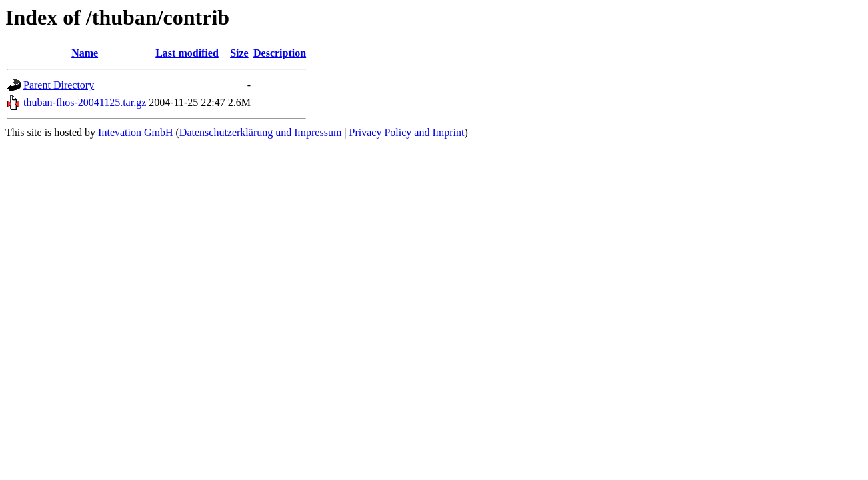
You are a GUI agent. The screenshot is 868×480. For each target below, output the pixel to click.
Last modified (187, 53)
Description (280, 53)
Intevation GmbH (135, 132)
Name (85, 53)
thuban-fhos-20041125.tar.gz (85, 102)
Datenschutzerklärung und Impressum (260, 132)
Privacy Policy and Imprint (407, 132)
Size (239, 53)
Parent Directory (59, 85)
